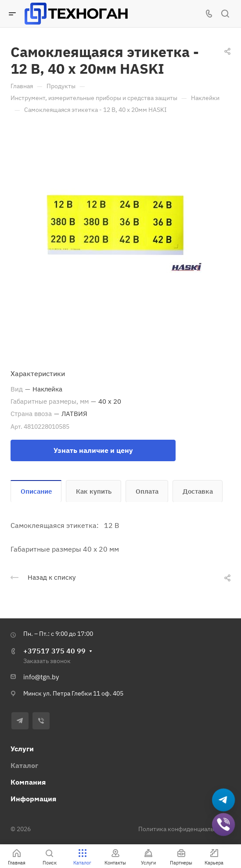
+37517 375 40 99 (54, 651)
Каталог (24, 765)
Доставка (198, 491)
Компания (28, 782)
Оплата (147, 491)
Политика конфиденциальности (184, 829)
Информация (33, 799)
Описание (36, 491)
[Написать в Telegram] (224, 800)
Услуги (22, 749)
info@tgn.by (41, 677)
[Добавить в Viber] (224, 825)
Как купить (94, 491)
